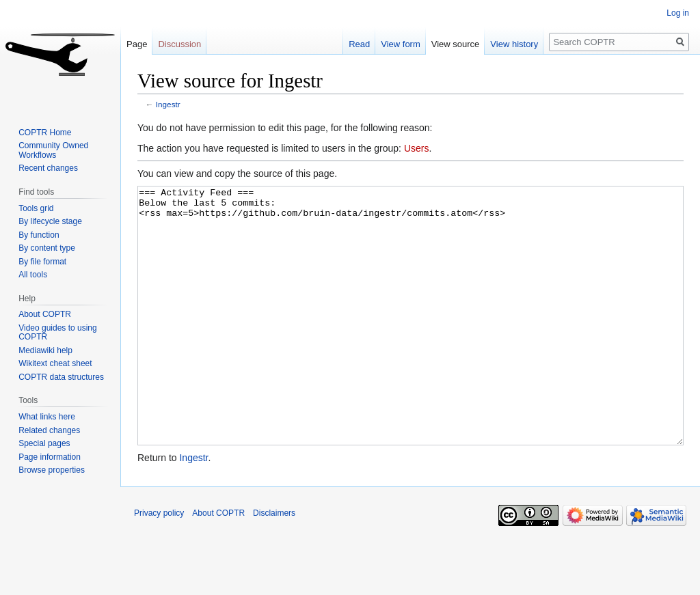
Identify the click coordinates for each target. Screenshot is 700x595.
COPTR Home (45, 133)
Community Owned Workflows (53, 150)
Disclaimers (274, 564)
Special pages (44, 443)
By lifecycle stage (50, 221)
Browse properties (52, 470)
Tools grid (36, 208)
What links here (47, 417)
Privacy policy (159, 564)
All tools (33, 275)
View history (514, 44)
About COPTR (45, 314)
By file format (42, 262)
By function (39, 235)
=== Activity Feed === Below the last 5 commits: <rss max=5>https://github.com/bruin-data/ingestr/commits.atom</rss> (410, 341)
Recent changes (48, 168)
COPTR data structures (61, 377)
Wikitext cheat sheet (55, 363)
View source (456, 44)
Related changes (49, 430)
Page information (50, 457)
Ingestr (168, 104)
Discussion (179, 44)
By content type (47, 248)
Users (417, 148)
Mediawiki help (45, 350)
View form (401, 44)
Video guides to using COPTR (58, 333)
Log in (678, 13)
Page (137, 44)
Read (359, 44)
